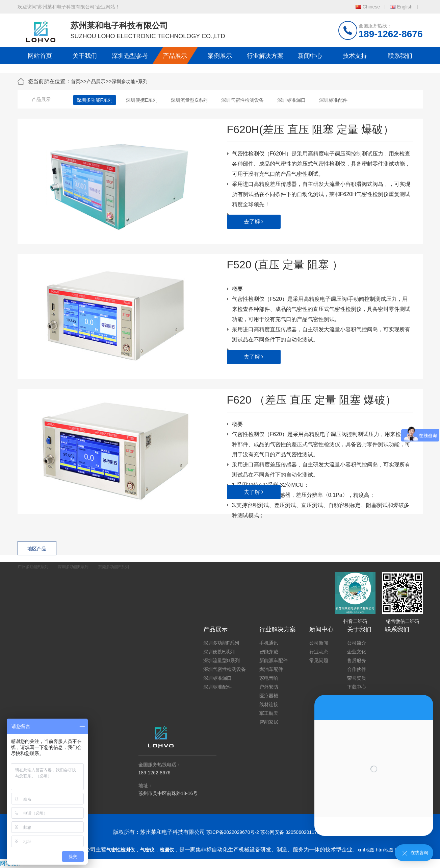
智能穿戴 (269, 652)
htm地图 (384, 850)
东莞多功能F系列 (113, 567)
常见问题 (319, 660)
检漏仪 (167, 850)
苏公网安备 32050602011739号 (294, 832)
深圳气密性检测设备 (242, 100)
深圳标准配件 (333, 100)
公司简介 (357, 643)
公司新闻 (319, 643)
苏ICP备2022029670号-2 (233, 832)
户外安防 (269, 687)
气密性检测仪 (121, 850)
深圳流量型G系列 (189, 100)
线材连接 (269, 704)
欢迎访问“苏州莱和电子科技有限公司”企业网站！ (69, 7)
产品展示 (175, 56)
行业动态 (319, 652)
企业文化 (357, 652)
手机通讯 (269, 643)
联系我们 (400, 56)
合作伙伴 (357, 669)
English (405, 7)
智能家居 (269, 722)
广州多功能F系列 (33, 567)
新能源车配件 (274, 660)
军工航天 (269, 713)
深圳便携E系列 (142, 100)
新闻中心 (310, 56)
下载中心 (357, 687)
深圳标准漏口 (291, 100)
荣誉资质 (357, 678)
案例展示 (220, 56)
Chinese (371, 7)
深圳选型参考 (130, 56)
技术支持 (355, 56)
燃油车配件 (271, 669)
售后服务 (357, 660)
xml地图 (366, 850)
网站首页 (40, 56)
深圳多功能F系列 (130, 81)
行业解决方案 (265, 56)
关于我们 (85, 56)
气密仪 (147, 850)
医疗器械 (269, 696)
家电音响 (269, 678)
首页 (76, 81)
